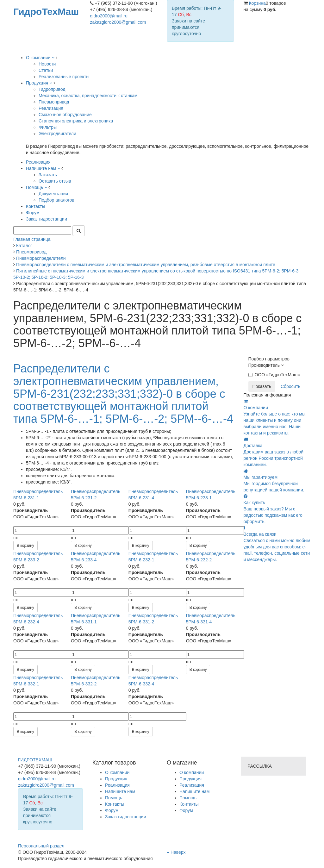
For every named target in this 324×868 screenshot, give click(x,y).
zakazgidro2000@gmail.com (118, 22)
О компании (192, 772)
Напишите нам (194, 791)
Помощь (188, 798)
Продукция (190, 779)
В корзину (25, 546)
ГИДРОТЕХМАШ (35, 760)
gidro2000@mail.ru (109, 16)
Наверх (176, 852)
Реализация (192, 785)
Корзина (257, 3)
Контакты (189, 804)
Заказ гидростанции (126, 817)
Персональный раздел (41, 846)
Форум (186, 810)
